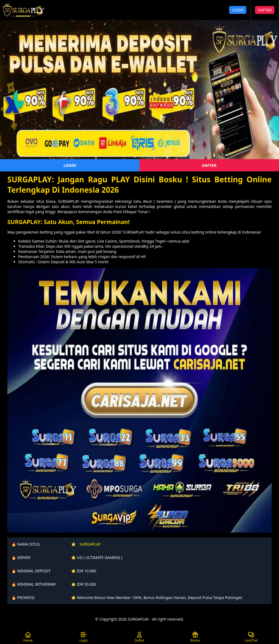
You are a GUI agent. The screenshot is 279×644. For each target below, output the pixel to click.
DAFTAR (265, 10)
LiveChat (251, 637)
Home (28, 637)
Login (84, 637)
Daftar (139, 637)
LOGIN (238, 10)
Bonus (195, 637)
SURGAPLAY (90, 544)
